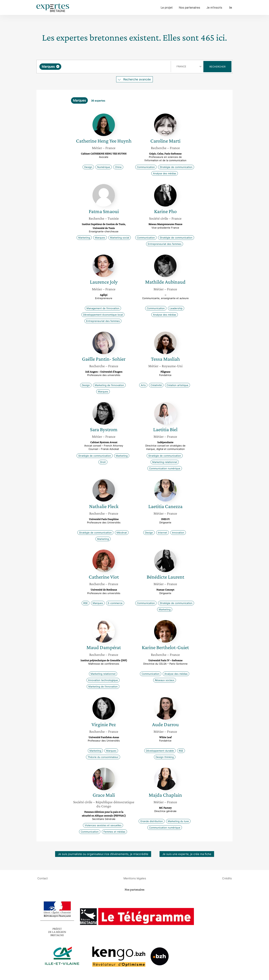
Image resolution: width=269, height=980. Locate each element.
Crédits (227, 878)
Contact (42, 878)
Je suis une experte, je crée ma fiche (187, 854)
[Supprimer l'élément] (58, 66)
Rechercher (217, 67)
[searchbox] (101, 67)
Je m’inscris (214, 8)
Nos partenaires (189, 8)
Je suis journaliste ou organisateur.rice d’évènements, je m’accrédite (103, 854)
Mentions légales (135, 878)
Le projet (167, 8)
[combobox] (104, 67)
